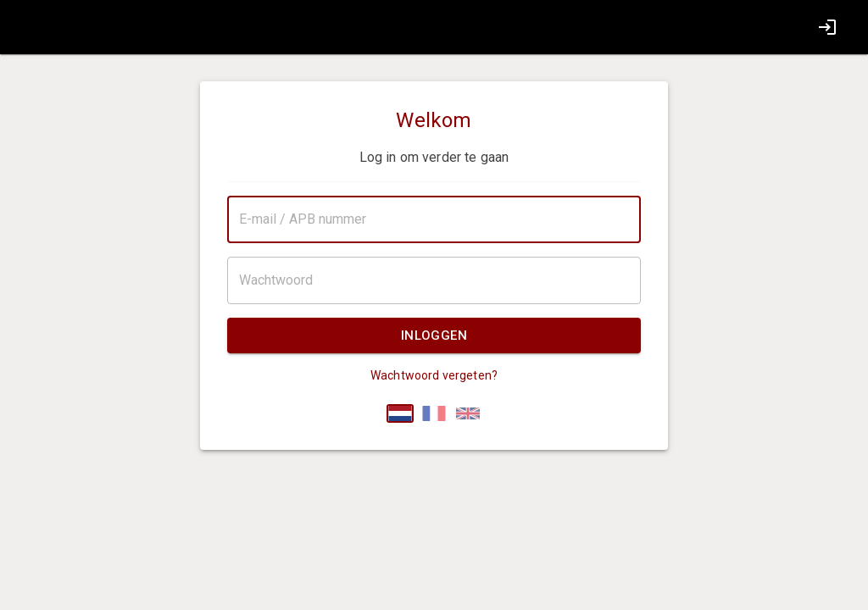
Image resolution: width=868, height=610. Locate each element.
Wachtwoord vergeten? (434, 375)
